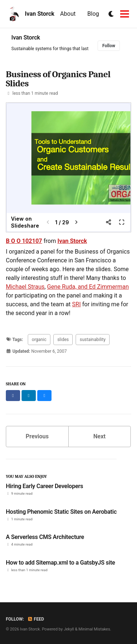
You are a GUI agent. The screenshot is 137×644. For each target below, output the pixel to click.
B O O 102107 (24, 241)
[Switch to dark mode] (111, 14)
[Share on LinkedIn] (29, 396)
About (68, 14)
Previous (37, 436)
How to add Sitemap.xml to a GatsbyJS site (60, 563)
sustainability (93, 340)
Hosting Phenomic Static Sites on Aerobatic (61, 512)
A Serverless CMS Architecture (45, 537)
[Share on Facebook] (13, 396)
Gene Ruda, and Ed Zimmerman (88, 287)
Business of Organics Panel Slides (58, 79)
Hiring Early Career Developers (45, 486)
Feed (36, 619)
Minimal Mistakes (94, 629)
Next (100, 436)
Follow (109, 46)
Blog (93, 14)
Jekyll (69, 629)
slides (63, 340)
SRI (76, 304)
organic (39, 340)
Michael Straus (25, 287)
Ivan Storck (40, 14)
